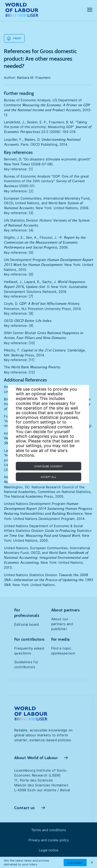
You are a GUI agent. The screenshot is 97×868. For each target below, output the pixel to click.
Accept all (48, 477)
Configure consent (48, 466)
